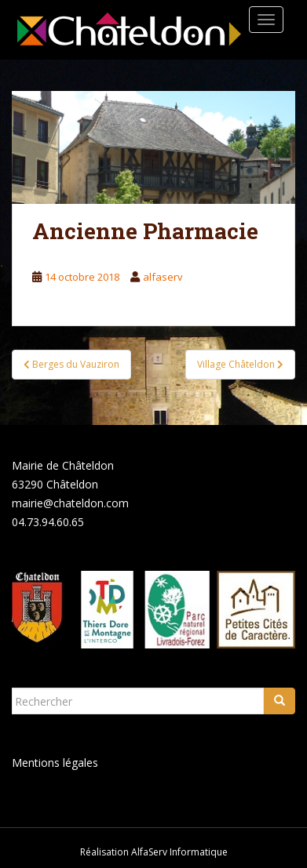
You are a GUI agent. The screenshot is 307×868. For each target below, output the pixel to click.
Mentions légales (55, 763)
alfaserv (163, 277)
